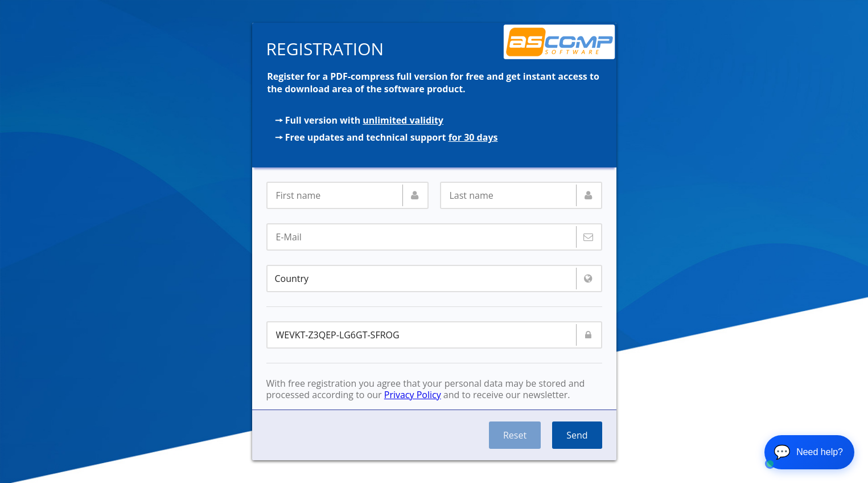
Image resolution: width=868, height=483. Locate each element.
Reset (515, 435)
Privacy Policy (413, 395)
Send (577, 435)
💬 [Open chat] (808, 452)
